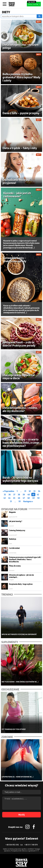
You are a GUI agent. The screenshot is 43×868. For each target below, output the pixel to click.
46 (19, 498)
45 (14, 498)
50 (38, 498)
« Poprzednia (8, 491)
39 (24, 494)
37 (14, 494)
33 (34, 491)
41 (33, 494)
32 (30, 491)
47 (24, 498)
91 (20, 501)
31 (25, 491)
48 (29, 498)
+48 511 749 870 (31, 845)
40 (29, 494)
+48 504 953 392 (12, 845)
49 (33, 498)
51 (11, 501)
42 (38, 494)
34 (39, 491)
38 (19, 494)
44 (9, 498)
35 (5, 494)
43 (5, 498)
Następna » (28, 501)
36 (10, 494)
